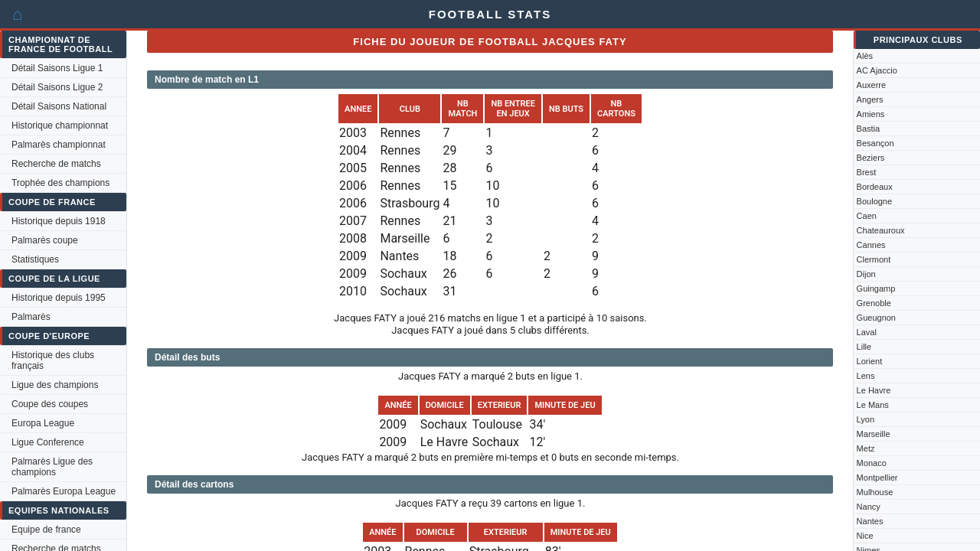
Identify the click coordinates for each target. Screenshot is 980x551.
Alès (865, 56)
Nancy (869, 507)
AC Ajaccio (877, 70)
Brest (867, 172)
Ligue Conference (48, 442)
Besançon (875, 143)
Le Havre (874, 390)
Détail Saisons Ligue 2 (57, 87)
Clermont (874, 259)
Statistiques (35, 259)
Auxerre (872, 85)
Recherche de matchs (56, 164)
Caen (867, 216)
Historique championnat (60, 126)
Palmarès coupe (45, 240)
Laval (867, 332)
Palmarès (31, 317)
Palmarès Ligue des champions (52, 467)
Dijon (866, 274)
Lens (866, 376)
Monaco (872, 463)
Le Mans (873, 405)
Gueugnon (876, 318)
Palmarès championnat (59, 145)
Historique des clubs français (53, 360)
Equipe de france (46, 530)
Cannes (871, 245)
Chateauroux (881, 230)
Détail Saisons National (59, 106)
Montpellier (877, 478)
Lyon (866, 419)
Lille (864, 347)
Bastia (869, 129)
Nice (865, 536)
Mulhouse (875, 492)
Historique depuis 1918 (59, 221)
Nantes (870, 521)
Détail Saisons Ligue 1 (57, 68)
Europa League (43, 423)
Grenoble (874, 303)
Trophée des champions (60, 183)
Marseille (874, 434)
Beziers (871, 158)
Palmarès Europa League (64, 491)
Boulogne (875, 201)
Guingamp (876, 289)
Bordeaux (875, 187)
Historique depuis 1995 (59, 298)
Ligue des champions (55, 385)
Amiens (871, 114)
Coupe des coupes (50, 404)
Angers (870, 99)
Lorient (870, 361)
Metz (866, 448)
